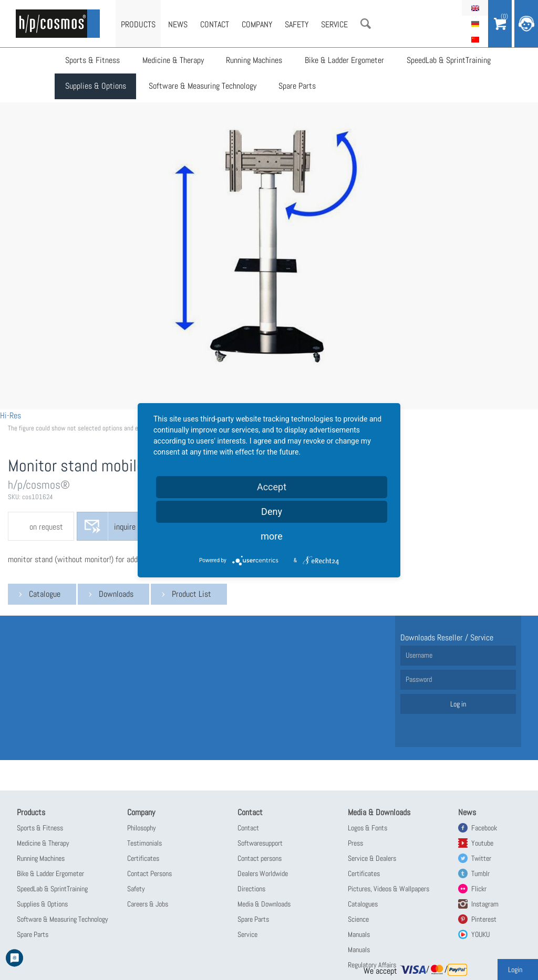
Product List (192, 594)
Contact (215, 24)
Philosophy (142, 828)
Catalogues (363, 904)
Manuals (359, 934)
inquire (125, 527)
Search (366, 24)
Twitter (481, 858)
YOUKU (480, 934)
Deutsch (475, 24)
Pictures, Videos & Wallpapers (389, 889)
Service (334, 24)
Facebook (484, 828)
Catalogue (45, 594)
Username (419, 655)
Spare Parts (297, 87)
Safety (297, 24)
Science (358, 919)
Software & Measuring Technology (202, 87)
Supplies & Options (96, 87)
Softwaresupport (260, 843)
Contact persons (260, 858)
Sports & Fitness (92, 61)
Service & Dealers (372, 858)
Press (355, 843)
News (178, 24)
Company (257, 24)
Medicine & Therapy (173, 61)
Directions (251, 889)
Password (419, 679)
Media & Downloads (264, 904)
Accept (272, 487)
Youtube (482, 843)
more (272, 536)
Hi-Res (11, 415)
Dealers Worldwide (263, 873)
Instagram (485, 904)
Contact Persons (149, 873)
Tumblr (480, 873)
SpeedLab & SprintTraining (447, 61)
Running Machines (254, 61)
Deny (272, 512)
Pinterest (484, 919)
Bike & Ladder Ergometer (343, 61)
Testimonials (144, 843)
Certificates (143, 858)
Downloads (116, 594)
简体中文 (475, 39)
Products (138, 24)
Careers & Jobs (148, 904)
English (475, 8)
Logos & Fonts (368, 828)
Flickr (479, 889)
